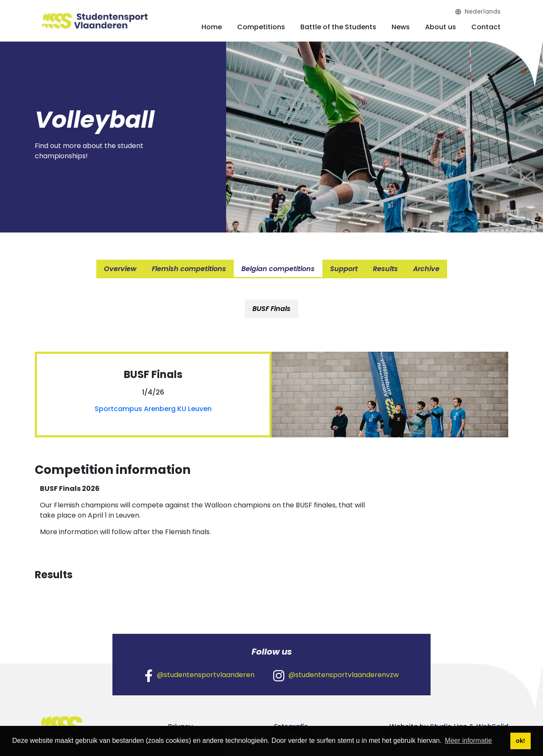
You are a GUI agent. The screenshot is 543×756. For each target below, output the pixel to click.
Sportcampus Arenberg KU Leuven (153, 409)
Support (344, 269)
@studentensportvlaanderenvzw (336, 675)
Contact (486, 27)
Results (385, 269)
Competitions (261, 27)
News (401, 27)
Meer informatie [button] (469, 741)
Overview (120, 269)
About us (441, 27)
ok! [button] (521, 741)
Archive (426, 269)
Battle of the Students (338, 27)
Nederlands (478, 11)
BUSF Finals (271, 309)
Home (212, 27)
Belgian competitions (278, 269)
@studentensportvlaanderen (200, 675)
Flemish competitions (189, 269)
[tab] (271, 309)
